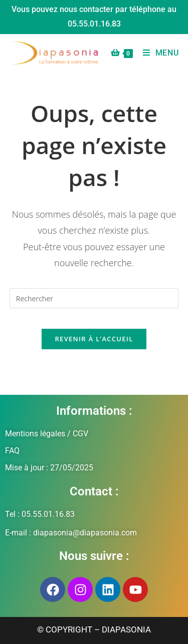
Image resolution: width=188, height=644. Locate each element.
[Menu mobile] (157, 53)
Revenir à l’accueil (94, 339)
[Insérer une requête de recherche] (94, 298)
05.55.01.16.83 (94, 24)
